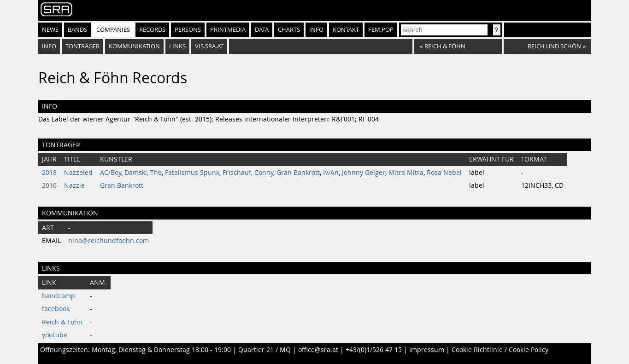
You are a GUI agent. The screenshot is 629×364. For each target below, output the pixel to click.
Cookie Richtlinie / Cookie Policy (500, 350)
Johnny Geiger (364, 173)
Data (262, 30)
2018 (49, 173)
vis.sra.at (209, 46)
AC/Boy (111, 173)
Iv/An (331, 173)
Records (152, 30)
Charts (289, 30)
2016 (49, 185)
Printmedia (228, 30)
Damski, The (143, 173)
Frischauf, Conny (248, 173)
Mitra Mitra (406, 173)
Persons (188, 30)
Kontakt (346, 30)
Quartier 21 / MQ (265, 350)
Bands (77, 30)
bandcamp (59, 296)
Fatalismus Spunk (192, 173)
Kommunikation (134, 46)
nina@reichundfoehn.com (109, 241)
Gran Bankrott (298, 173)
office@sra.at (318, 350)
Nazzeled (78, 173)
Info (316, 30)
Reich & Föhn (62, 322)
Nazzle (74, 185)
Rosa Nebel (444, 173)
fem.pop (381, 30)
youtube (55, 335)
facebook (56, 309)
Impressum (427, 350)
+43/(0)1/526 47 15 (374, 350)
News (50, 30)
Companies (113, 30)
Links (177, 46)
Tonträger (82, 46)
